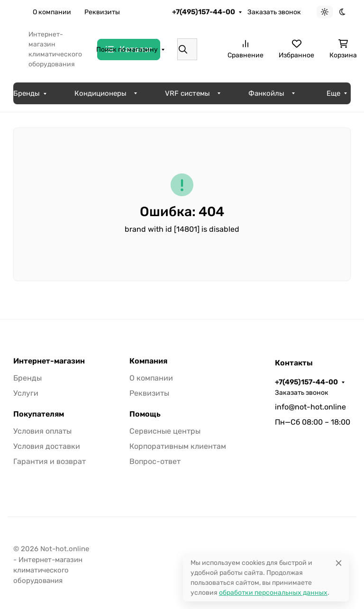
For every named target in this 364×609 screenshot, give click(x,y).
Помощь (145, 414)
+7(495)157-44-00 (204, 12)
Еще (140, 12)
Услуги (26, 393)
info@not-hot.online (310, 407)
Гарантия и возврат (50, 461)
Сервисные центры (165, 431)
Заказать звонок (274, 12)
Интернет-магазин (49, 361)
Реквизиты (102, 12)
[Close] (339, 563)
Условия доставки (47, 446)
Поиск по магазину (127, 50)
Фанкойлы (266, 93)
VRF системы (187, 93)
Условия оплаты (42, 431)
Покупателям (39, 414)
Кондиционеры (100, 93)
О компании (52, 12)
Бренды (27, 93)
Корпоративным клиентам (178, 446)
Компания (148, 361)
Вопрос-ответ (155, 461)
